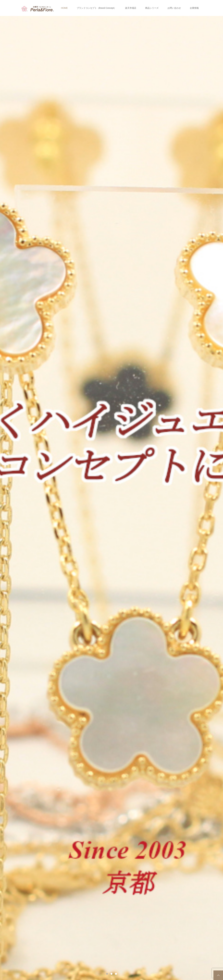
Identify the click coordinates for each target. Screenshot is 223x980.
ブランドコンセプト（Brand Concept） (96, 8)
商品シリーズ (152, 8)
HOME (64, 8)
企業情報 (194, 8)
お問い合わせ (174, 8)
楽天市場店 (131, 8)
